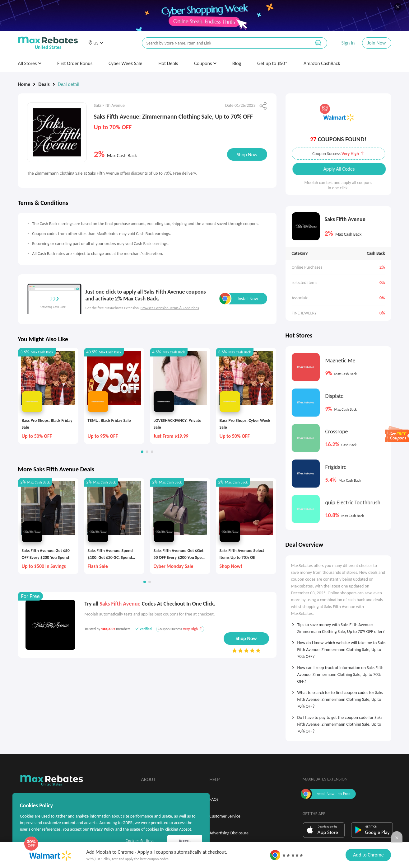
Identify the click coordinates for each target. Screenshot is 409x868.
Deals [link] (44, 84)
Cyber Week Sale (125, 63)
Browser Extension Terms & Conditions (170, 308)
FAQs (214, 799)
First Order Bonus (75, 63)
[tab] (338, 626)
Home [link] (24, 84)
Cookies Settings (140, 841)
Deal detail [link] (69, 84)
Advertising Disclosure (229, 833)
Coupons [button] (205, 63)
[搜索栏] (222, 43)
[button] (96, 43)
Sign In (348, 43)
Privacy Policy (102, 829)
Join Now (376, 43)
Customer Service (225, 816)
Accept (185, 841)
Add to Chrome (368, 855)
